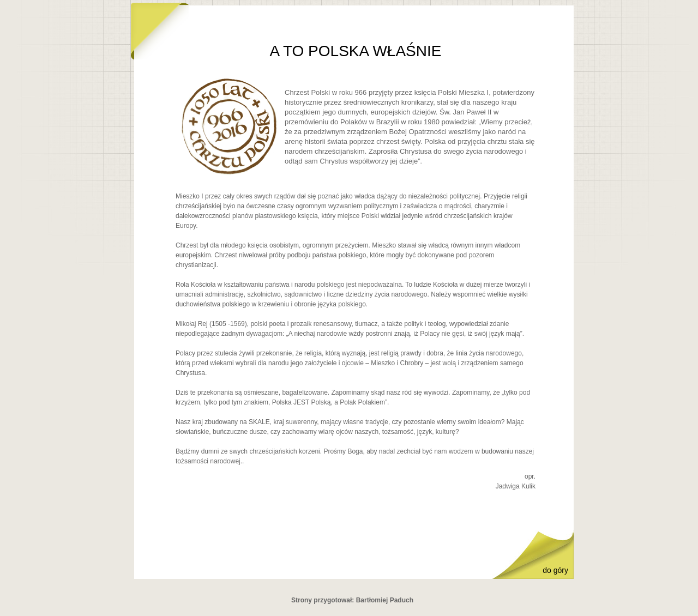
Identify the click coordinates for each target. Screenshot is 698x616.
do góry (555, 570)
